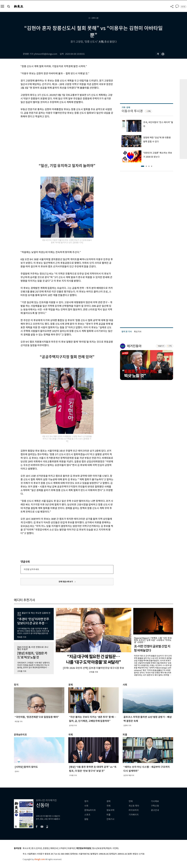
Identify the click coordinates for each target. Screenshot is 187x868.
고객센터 (63, 848)
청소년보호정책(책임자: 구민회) (105, 848)
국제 (108, 806)
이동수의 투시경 (132, 111)
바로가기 (161, 346)
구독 (149, 111)
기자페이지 (134, 815)
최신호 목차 (134, 806)
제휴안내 (54, 848)
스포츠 (87, 815)
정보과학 (110, 810)
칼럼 (86, 819)
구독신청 (155, 806)
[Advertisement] (60, 138)
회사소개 (26, 848)
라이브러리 (134, 810)
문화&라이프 (90, 810)
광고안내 (155, 810)
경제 (108, 801)
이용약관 (71, 848)
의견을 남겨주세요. (32, 569)
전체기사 (110, 819)
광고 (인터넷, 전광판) (40, 848)
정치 (86, 801)
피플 (108, 815)
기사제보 (155, 801)
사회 (86, 806)
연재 (131, 801)
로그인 (183, 7)
